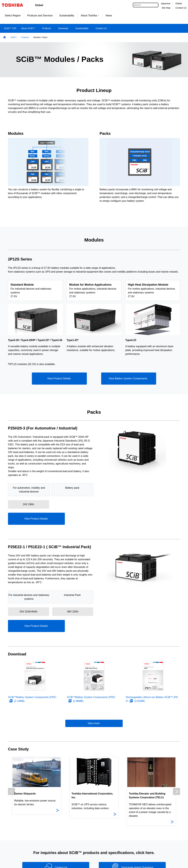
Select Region (13, 16)
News (109, 16)
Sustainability (67, 16)
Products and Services (40, 16)
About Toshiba (90, 16)
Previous (11, 791)
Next (177, 791)
